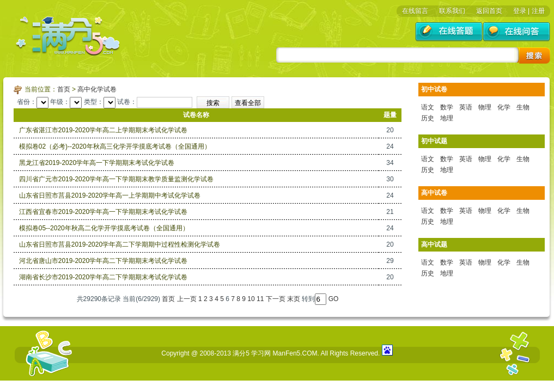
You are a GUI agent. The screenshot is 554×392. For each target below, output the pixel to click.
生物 (523, 107)
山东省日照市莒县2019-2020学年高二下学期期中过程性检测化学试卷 (120, 244)
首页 (64, 89)
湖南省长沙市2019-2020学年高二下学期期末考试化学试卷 (103, 277)
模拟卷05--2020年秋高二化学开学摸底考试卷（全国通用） (104, 228)
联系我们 (452, 11)
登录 (520, 11)
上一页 (187, 299)
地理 (447, 118)
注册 (538, 11)
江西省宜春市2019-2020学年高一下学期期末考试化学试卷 (103, 212)
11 (260, 299)
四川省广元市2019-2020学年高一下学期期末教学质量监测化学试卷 (116, 179)
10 (251, 299)
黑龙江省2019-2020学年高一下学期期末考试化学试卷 (97, 163)
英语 (466, 107)
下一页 (276, 299)
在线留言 (415, 11)
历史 (428, 118)
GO (334, 299)
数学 (447, 107)
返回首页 (489, 11)
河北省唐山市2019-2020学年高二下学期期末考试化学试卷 (103, 261)
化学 (504, 107)
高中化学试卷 (97, 89)
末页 (294, 299)
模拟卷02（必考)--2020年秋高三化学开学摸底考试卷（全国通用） (115, 146)
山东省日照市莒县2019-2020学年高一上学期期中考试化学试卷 (110, 195)
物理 (485, 107)
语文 (428, 107)
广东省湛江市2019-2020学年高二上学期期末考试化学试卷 (103, 130)
